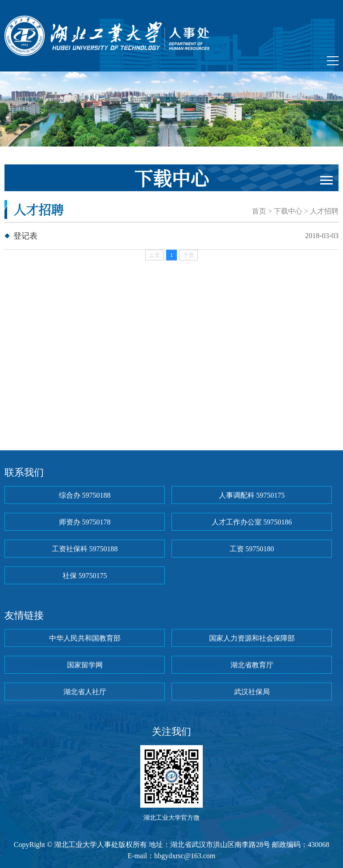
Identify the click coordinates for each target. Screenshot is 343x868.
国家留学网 (85, 665)
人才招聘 (324, 211)
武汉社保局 (252, 692)
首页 (259, 211)
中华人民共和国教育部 (85, 638)
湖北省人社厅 (85, 692)
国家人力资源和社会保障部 (252, 638)
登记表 (25, 236)
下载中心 (288, 211)
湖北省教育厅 (252, 665)
